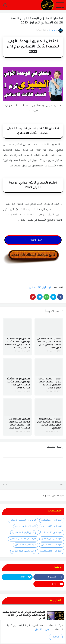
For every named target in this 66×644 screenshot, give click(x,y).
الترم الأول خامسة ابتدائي (50, 533)
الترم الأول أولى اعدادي (52, 520)
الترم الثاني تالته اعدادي (52, 545)
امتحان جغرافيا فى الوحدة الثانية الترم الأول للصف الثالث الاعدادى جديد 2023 (20, 424)
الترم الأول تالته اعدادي (41, 288)
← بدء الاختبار (33, 240)
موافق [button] (56, 637)
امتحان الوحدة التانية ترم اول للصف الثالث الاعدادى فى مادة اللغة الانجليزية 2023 (17, 344)
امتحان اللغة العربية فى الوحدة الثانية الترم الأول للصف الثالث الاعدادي (49, 424)
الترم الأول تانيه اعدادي (26, 527)
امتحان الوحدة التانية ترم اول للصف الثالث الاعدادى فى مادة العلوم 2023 (50, 384)
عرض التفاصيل (43, 630)
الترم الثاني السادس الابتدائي (23, 539)
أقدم (5, 485)
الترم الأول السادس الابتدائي (23, 520)
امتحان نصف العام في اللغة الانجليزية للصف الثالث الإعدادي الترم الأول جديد (49, 344)
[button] (60, 5)
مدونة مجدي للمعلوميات (52, 496)
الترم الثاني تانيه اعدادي (26, 545)
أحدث (61, 485)
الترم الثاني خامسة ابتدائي (50, 551)
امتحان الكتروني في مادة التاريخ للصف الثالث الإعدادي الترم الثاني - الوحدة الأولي (24, 615)
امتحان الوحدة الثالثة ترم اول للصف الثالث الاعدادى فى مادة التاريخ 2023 (18, 384)
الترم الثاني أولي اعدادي (52, 539)
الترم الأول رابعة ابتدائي (23, 533)
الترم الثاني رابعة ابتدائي (23, 551)
